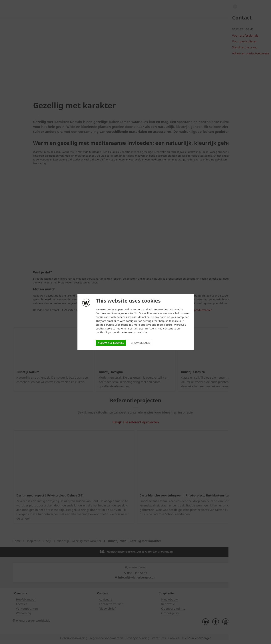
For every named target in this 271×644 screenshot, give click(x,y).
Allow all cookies (111, 343)
